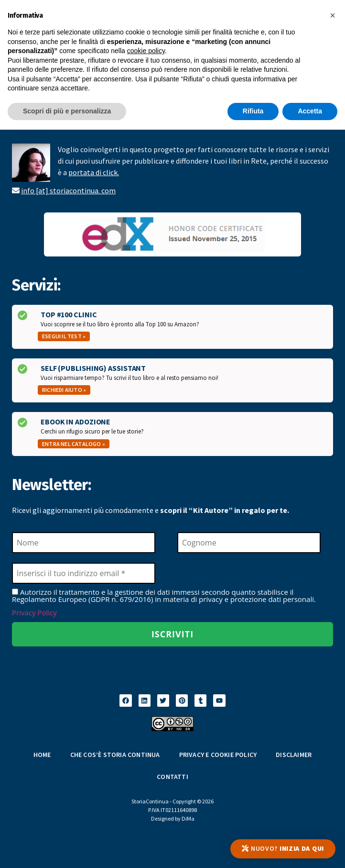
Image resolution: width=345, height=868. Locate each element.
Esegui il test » (64, 336)
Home (42, 755)
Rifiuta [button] (253, 111)
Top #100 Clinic (69, 314)
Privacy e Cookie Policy (218, 755)
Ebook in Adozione (75, 422)
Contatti (172, 777)
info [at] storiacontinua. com (68, 190)
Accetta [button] (310, 111)
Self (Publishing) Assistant (93, 368)
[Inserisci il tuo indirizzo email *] (84, 573)
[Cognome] (249, 543)
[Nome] (84, 543)
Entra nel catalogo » (74, 444)
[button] (333, 15)
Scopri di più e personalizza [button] (67, 111)
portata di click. (94, 172)
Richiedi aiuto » (64, 390)
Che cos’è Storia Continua (115, 755)
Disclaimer (294, 755)
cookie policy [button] (146, 51)
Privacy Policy (34, 612)
